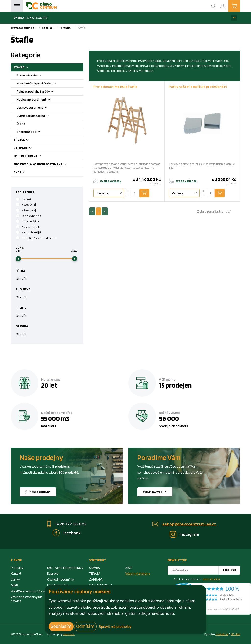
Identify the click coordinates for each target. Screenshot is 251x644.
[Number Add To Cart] (135, 193)
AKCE (25, 173)
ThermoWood (34, 132)
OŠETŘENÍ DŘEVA (34, 157)
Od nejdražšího (30, 221)
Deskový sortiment (38, 108)
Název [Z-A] (29, 210)
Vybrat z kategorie (31, 18)
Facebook (72, 533)
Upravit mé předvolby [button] (115, 627)
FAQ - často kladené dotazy (65, 568)
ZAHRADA (29, 149)
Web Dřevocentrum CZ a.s (28, 591)
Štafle (21, 124)
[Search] (213, 6)
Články (15, 579)
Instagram (189, 534)
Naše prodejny (40, 492)
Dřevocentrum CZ (22, 28)
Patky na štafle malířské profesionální (198, 87)
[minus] (128, 195)
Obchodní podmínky (61, 579)
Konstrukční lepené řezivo (43, 84)
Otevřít (21, 279)
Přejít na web (153, 492)
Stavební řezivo (35, 76)
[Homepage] (42, 6)
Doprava (53, 574)
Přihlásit (230, 570)
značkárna (222, 634)
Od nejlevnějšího (31, 216)
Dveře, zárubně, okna (39, 116)
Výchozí (26, 199)
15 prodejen (175, 385)
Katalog (47, 28)
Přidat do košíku (148, 193)
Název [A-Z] (29, 205)
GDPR (14, 585)
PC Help (236, 634)
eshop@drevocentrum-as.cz (189, 524)
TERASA (27, 140)
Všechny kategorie (138, 574)
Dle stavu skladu (31, 227)
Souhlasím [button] (61, 626)
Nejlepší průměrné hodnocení (38, 238)
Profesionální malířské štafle (115, 87)
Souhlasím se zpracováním (197, 579)
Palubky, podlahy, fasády (41, 92)
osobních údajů (211, 579)
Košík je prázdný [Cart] (240, 6)
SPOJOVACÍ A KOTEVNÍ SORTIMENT (46, 165)
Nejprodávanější (31, 232)
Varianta (102, 193)
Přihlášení (226, 4)
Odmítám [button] (85, 626)
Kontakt (16, 574)
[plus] (128, 191)
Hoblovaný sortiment (39, 100)
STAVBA (66, 28)
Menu (17, 6)
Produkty (17, 568)
